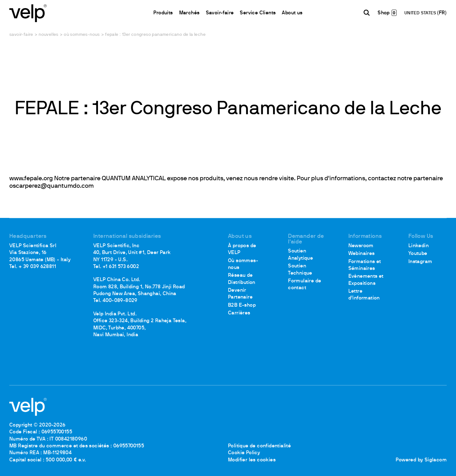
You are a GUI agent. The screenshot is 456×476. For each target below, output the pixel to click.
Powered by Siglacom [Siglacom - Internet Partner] (421, 460)
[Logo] (28, 13)
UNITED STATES (421, 13)
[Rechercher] (367, 13)
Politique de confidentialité (259, 446)
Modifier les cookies (252, 460)
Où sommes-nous (82, 35)
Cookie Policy (244, 453)
